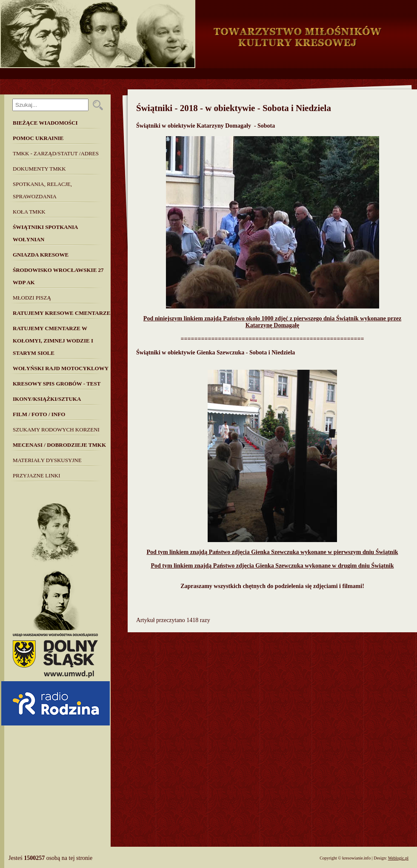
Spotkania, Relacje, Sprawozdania (42, 190)
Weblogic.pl (398, 858)
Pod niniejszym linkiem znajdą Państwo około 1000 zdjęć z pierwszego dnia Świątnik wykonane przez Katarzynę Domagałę (272, 322)
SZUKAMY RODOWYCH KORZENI (56, 430)
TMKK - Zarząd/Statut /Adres (56, 153)
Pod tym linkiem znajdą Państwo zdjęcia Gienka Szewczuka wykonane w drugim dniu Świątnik (273, 566)
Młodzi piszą (32, 298)
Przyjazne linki (37, 475)
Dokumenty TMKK (39, 169)
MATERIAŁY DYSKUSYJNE (47, 460)
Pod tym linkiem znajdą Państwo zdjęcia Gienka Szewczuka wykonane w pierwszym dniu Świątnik (272, 552)
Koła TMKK (29, 212)
